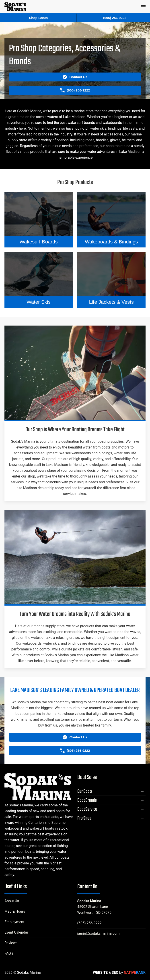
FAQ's (9, 953)
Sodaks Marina (89, 901)
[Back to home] (15, 7)
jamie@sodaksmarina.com (99, 933)
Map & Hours (15, 911)
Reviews (11, 943)
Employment (14, 922)
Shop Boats (38, 18)
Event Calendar (16, 932)
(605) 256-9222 (89, 923)
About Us (12, 901)
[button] (143, 7)
